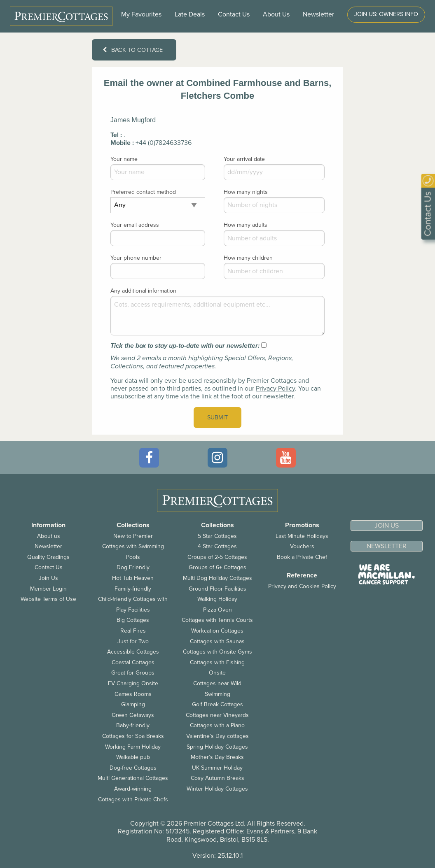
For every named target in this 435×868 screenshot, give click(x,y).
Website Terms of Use (48, 599)
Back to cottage (133, 50)
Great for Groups (133, 673)
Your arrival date (244, 159)
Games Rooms (133, 694)
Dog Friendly (133, 567)
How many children (248, 258)
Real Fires (133, 631)
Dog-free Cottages (133, 768)
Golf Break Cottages (217, 704)
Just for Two (133, 641)
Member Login (48, 589)
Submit (217, 418)
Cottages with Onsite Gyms (217, 652)
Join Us (48, 578)
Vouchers (302, 546)
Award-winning (133, 789)
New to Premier (133, 536)
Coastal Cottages (133, 662)
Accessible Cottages (133, 652)
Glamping (133, 704)
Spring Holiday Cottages (217, 747)
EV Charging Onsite (133, 683)
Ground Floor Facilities (217, 589)
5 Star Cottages (217, 536)
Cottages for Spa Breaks (133, 736)
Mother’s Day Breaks (217, 757)
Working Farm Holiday (133, 747)
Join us (387, 526)
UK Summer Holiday (217, 768)
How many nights (246, 192)
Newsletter (48, 546)
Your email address (135, 225)
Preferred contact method (143, 192)
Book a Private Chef (302, 557)
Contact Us (234, 14)
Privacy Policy (275, 389)
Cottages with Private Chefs (133, 799)
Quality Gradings (48, 557)
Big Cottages (133, 620)
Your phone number (136, 258)
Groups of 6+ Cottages (217, 567)
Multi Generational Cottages (133, 778)
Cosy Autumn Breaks (217, 778)
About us (49, 536)
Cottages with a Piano (217, 725)
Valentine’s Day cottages (217, 736)
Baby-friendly (133, 725)
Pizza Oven (217, 610)
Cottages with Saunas (217, 641)
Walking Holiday (217, 599)
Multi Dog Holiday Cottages (217, 578)
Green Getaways (133, 715)
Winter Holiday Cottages (217, 789)
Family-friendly (133, 589)
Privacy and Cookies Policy (302, 586)
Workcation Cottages (217, 631)
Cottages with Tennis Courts (217, 620)
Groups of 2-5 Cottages (217, 557)
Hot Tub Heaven (133, 578)
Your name (124, 159)
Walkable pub (133, 757)
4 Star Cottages (217, 546)
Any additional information (143, 291)
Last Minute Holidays (302, 536)
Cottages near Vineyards (217, 715)
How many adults (246, 225)
